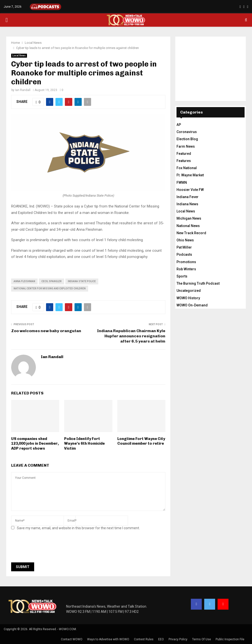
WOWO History (188, 298)
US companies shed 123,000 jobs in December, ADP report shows (35, 444)
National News (188, 226)
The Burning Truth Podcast (198, 283)
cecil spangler (51, 281)
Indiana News (187, 204)
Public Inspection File (230, 639)
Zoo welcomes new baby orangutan (46, 331)
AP (179, 125)
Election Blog (187, 139)
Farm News (186, 146)
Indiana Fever (188, 197)
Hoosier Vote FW (190, 190)
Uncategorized (189, 291)
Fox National (187, 168)
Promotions (186, 262)
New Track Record (191, 233)
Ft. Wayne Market (190, 175)
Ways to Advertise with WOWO (108, 639)
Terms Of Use (202, 639)
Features (184, 161)
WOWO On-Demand (192, 305)
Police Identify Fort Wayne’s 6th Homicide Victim (84, 444)
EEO (161, 639)
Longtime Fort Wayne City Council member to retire (141, 441)
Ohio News (185, 240)
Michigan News (189, 218)
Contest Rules (144, 639)
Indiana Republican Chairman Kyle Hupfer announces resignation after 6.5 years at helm (131, 336)
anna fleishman (24, 281)
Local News (19, 56)
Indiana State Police (82, 281)
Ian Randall (23, 90)
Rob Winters (186, 269)
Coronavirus (187, 132)
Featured (184, 154)
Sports (182, 276)
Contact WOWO (72, 639)
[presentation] (49, 548)
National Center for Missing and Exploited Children (50, 288)
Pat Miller (184, 247)
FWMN (182, 183)
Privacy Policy (178, 639)
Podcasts (184, 254)
